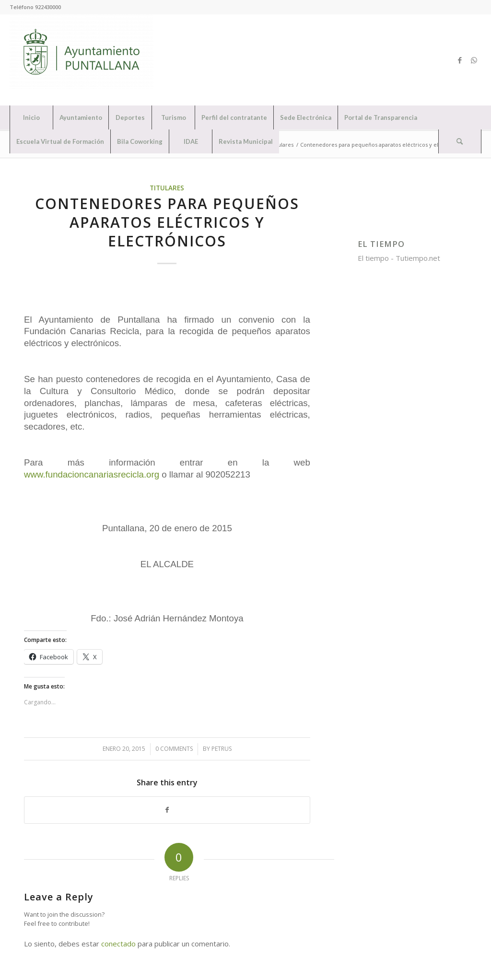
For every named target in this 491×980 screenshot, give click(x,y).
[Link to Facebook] (460, 60)
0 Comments (174, 749)
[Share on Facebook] (167, 810)
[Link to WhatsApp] (474, 60)
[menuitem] (31, 117)
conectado (118, 944)
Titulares (167, 188)
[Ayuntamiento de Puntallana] (82, 60)
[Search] (460, 141)
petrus (222, 749)
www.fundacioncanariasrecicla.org (92, 474)
